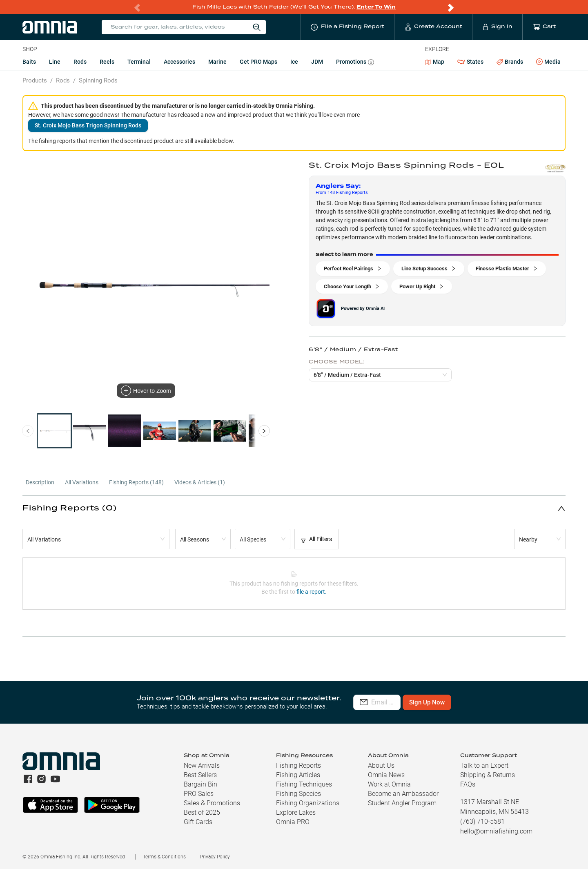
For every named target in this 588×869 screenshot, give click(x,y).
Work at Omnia (389, 784)
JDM (317, 62)
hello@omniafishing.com (496, 831)
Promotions (355, 63)
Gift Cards (198, 822)
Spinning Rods (98, 80)
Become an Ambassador (403, 794)
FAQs (468, 784)
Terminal (139, 62)
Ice (294, 62)
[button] (294, 508)
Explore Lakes (296, 812)
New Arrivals (202, 765)
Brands (510, 62)
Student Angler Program (402, 803)
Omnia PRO (293, 822)
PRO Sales (199, 794)
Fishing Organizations (308, 803)
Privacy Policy (215, 857)
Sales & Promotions (212, 803)
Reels (107, 62)
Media (548, 62)
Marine (217, 62)
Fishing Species (298, 794)
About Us (381, 765)
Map (435, 62)
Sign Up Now (476, 702)
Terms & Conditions (164, 857)
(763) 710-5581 (482, 821)
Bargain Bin (200, 784)
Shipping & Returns (488, 775)
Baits (29, 62)
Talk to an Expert (484, 765)
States (470, 62)
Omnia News (386, 775)
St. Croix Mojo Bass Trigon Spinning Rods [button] (88, 125)
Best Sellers (200, 775)
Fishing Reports (298, 765)
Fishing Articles (298, 775)
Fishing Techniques (304, 784)
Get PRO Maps (258, 62)
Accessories (179, 62)
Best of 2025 (202, 812)
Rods (80, 62)
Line (55, 62)
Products (35, 80)
